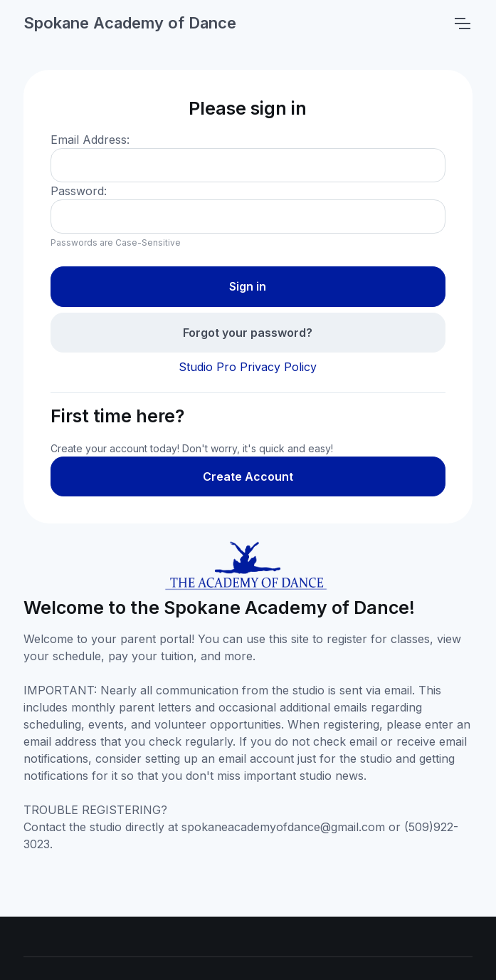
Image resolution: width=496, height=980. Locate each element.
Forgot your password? (248, 333)
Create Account (248, 476)
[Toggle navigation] (462, 24)
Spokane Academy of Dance (130, 23)
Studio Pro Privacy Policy (248, 367)
